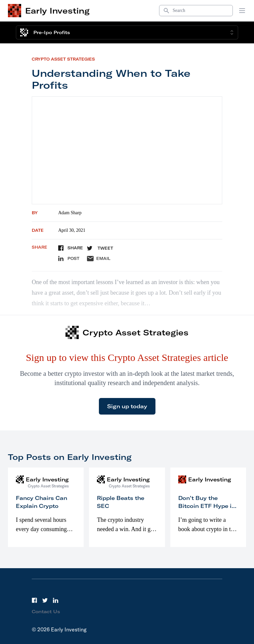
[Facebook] (34, 600)
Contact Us (46, 612)
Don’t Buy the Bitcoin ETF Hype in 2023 (207, 506)
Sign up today (127, 406)
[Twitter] (45, 600)
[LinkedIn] (56, 600)
